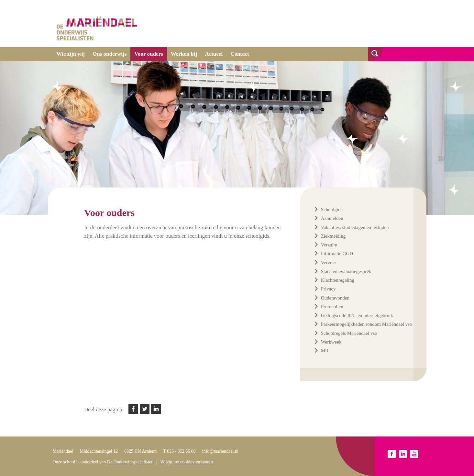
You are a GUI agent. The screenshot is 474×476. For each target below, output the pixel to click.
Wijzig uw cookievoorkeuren (187, 462)
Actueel (214, 54)
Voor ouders (149, 54)
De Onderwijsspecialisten (130, 462)
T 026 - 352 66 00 (179, 451)
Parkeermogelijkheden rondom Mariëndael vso (367, 324)
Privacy (328, 289)
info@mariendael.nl (220, 451)
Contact (240, 54)
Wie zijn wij (71, 54)
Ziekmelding (333, 236)
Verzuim (329, 245)
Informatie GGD (337, 254)
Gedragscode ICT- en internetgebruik (357, 315)
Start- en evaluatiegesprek (346, 271)
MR (325, 351)
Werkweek (331, 342)
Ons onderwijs (110, 54)
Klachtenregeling (338, 280)
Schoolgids (332, 210)
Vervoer (329, 263)
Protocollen (332, 307)
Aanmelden (332, 218)
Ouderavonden (335, 298)
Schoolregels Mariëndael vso (349, 333)
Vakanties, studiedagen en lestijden (355, 227)
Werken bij (184, 54)
